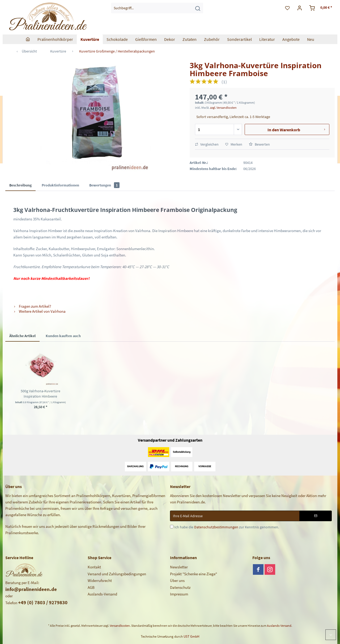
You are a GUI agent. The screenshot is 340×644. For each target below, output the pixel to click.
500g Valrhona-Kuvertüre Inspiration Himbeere (41, 394)
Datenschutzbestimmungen (216, 527)
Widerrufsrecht (100, 580)
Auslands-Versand (102, 594)
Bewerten (259, 144)
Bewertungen (104, 185)
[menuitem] (157, 8)
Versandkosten (120, 626)
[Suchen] (198, 8)
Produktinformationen (60, 185)
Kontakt (94, 567)
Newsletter (179, 567)
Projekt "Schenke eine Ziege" (194, 574)
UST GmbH (191, 636)
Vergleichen (207, 144)
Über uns (177, 580)
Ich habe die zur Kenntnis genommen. (227, 527)
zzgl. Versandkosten (223, 108)
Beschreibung (20, 185)
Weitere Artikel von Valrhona (39, 311)
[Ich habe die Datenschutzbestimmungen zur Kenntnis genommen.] (172, 527)
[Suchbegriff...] (157, 8)
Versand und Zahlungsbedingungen (117, 574)
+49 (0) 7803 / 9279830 (43, 602)
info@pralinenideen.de (31, 589)
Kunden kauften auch (63, 336)
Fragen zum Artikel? (32, 306)
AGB (91, 587)
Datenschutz (180, 587)
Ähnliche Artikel (22, 336)
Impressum (179, 594)
